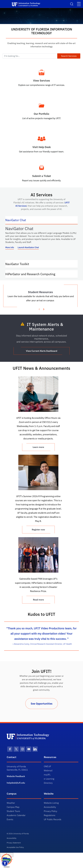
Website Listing (51, 803)
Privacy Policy (51, 811)
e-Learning (49, 779)
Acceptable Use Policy (15, 847)
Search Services (69, 56)
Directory (48, 783)
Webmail (48, 770)
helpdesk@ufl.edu (16, 783)
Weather (11, 803)
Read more (38, 600)
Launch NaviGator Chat (28, 247)
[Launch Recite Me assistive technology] (5, 863)
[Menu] (79, 4)
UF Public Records (53, 819)
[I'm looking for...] (30, 56)
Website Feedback (16, 776)
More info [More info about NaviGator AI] (10, 247)
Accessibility (50, 807)
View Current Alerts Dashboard (42, 351)
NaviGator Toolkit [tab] (19, 264)
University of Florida (21, 834)
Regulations (50, 815)
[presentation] (44, 309)
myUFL (47, 775)
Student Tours (13, 811)
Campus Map (13, 807)
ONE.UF (47, 766)
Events (10, 819)
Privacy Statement (14, 843)
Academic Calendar (16, 815)
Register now (38, 530)
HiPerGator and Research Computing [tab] (32, 274)
